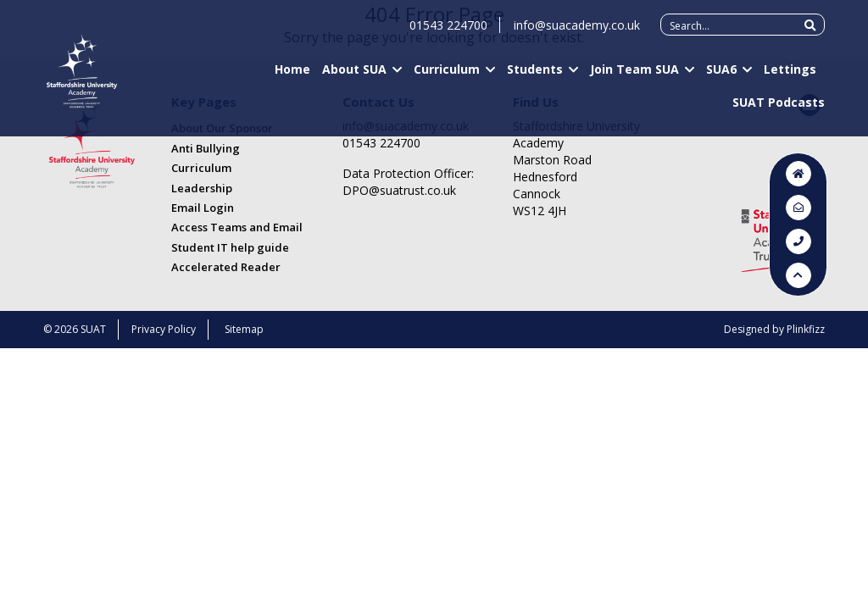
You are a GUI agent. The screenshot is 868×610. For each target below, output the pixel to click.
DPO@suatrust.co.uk (399, 190)
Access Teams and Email (237, 227)
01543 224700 (448, 33)
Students (535, 77)
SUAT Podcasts (779, 110)
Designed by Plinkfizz (774, 329)
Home (292, 77)
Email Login (203, 208)
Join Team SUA (634, 77)
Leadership (202, 188)
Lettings (790, 77)
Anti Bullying (206, 148)
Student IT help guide (230, 247)
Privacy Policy (164, 329)
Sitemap (244, 329)
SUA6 (721, 77)
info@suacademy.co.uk (577, 33)
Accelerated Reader (226, 267)
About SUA (354, 77)
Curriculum (447, 77)
